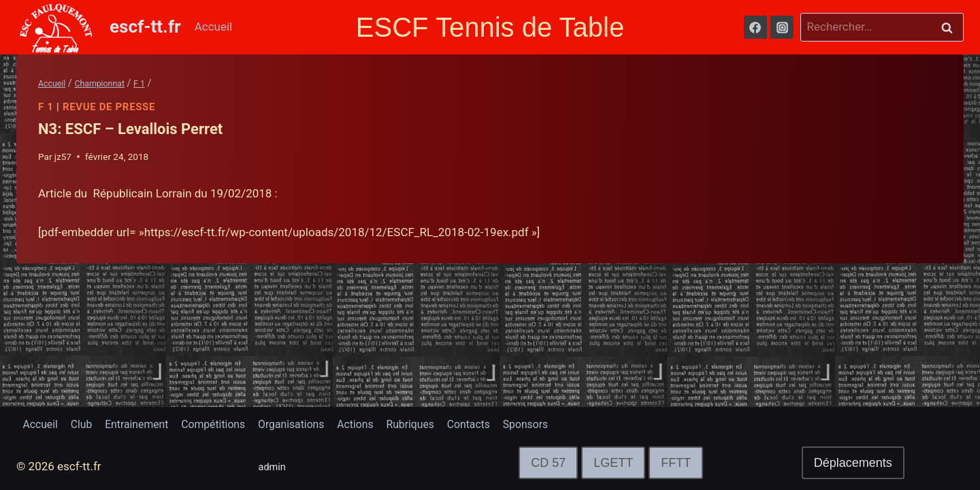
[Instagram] (782, 27)
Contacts (505, 423)
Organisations (313, 423)
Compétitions (229, 423)
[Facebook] (755, 27)
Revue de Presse (110, 107)
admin (275, 466)
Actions (382, 423)
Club (86, 423)
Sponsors (566, 423)
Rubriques (442, 423)
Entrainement (147, 423)
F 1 (46, 107)
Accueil (214, 27)
